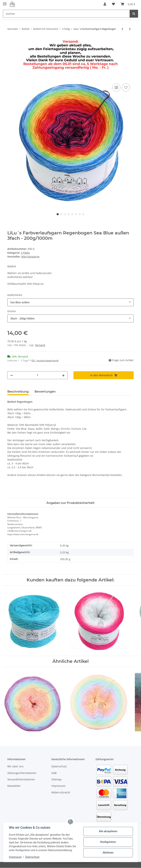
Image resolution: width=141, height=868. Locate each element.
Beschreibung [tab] (18, 392)
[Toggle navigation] (5, 2)
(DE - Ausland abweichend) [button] (45, 361)
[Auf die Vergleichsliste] (116, 87)
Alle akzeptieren (108, 831)
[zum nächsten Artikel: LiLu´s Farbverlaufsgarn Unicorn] (130, 29)
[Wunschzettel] (113, 4)
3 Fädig (25, 253)
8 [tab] (83, 214)
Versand (40, 345)
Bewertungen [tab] (45, 392)
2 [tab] (61, 214)
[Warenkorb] (128, 4)
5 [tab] (72, 214)
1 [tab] (58, 214)
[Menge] (37, 375)
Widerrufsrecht (61, 792)
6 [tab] (76, 214)
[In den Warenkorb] (10, 78)
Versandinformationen (21, 779)
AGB (54, 773)
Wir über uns (15, 766)
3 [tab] (65, 214)
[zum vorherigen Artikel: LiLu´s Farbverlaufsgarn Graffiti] (122, 29)
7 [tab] (80, 214)
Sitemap (56, 779)
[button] (105, 4)
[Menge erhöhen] (63, 375)
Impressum (58, 786)
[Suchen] (66, 14)
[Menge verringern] (12, 375)
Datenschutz (59, 766)
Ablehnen (108, 853)
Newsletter (14, 786)
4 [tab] (69, 214)
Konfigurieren (108, 842)
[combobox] (70, 302)
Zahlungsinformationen (22, 773)
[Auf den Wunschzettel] (126, 87)
